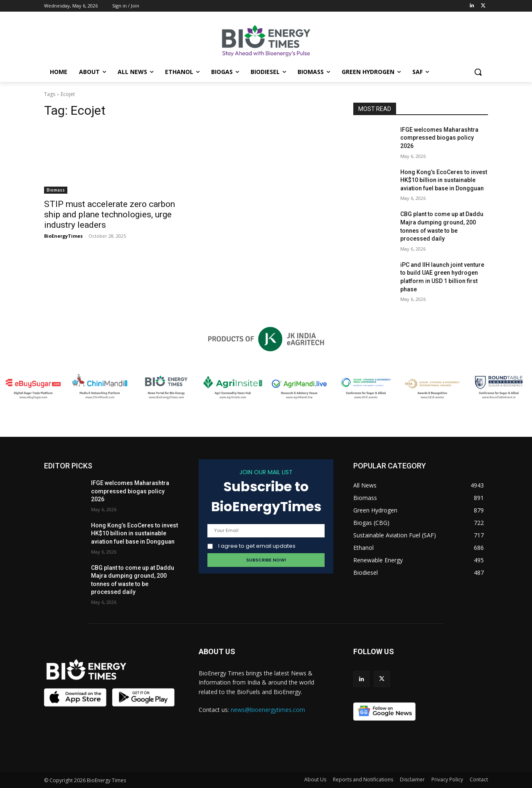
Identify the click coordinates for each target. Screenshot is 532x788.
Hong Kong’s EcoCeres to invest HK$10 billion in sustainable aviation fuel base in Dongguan (444, 180)
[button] (478, 72)
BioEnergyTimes (63, 236)
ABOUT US (217, 651)
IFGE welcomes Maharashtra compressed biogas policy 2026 (439, 138)
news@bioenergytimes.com (268, 710)
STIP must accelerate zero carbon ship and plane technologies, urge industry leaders (110, 214)
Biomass (56, 190)
